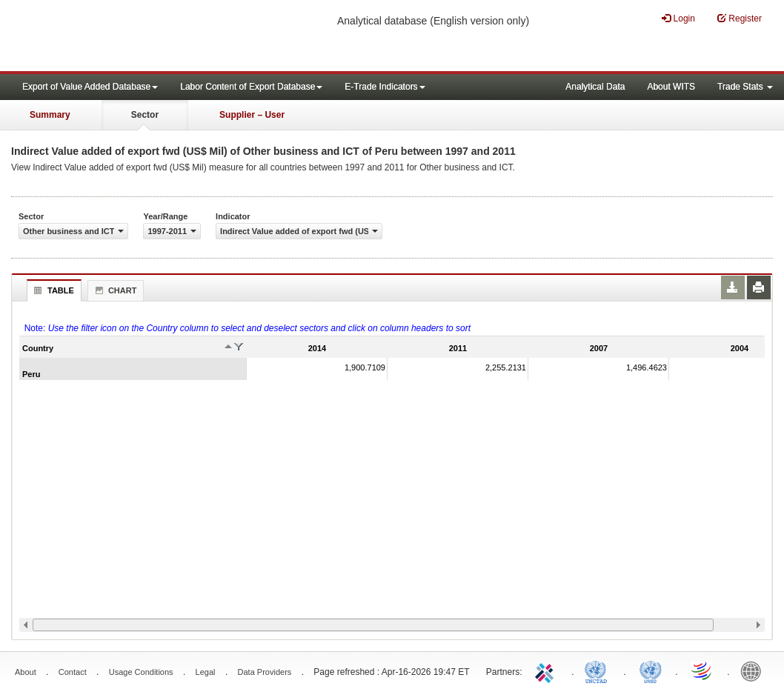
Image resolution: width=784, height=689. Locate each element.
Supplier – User (252, 115)
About (26, 672)
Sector (145, 115)
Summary (50, 115)
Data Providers (265, 672)
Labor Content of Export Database (251, 87)
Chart (114, 290)
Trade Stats (745, 87)
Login (678, 18)
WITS (148, 37)
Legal (206, 672)
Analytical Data (595, 87)
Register (740, 18)
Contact (73, 672)
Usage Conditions (141, 672)
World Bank (754, 670)
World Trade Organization (702, 670)
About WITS (671, 87)
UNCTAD (599, 670)
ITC (547, 670)
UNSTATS (651, 670)
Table (52, 290)
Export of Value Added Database (90, 87)
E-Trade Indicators (385, 87)
